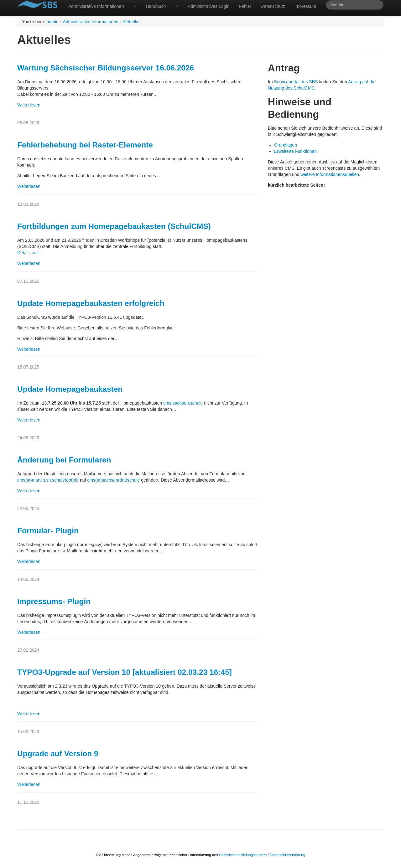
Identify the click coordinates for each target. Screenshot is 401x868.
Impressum (305, 6)
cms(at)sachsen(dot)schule (113, 480)
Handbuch (156, 6)
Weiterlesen (29, 105)
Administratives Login (208, 6)
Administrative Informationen (96, 6)
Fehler (245, 6)
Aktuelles (132, 22)
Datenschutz (273, 6)
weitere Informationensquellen (329, 174)
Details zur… (30, 253)
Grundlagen (286, 145)
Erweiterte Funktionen (295, 151)
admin (52, 22)
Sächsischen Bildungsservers (243, 855)
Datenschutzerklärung (287, 855)
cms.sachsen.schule (183, 403)
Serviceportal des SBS (296, 82)
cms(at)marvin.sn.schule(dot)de (48, 480)
